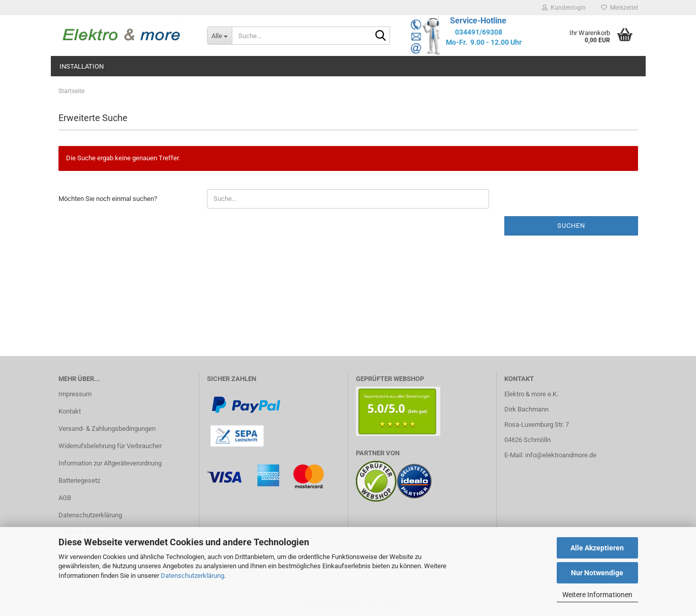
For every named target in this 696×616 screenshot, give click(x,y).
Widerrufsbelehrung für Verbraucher (110, 446)
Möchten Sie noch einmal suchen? (108, 199)
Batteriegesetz (79, 480)
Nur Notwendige (597, 573)
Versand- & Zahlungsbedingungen (107, 429)
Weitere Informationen (597, 595)
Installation (82, 66)
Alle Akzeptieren (597, 548)
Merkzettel (619, 8)
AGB (65, 498)
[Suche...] (219, 36)
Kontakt (70, 411)
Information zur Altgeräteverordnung (110, 463)
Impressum (75, 394)
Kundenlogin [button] (564, 8)
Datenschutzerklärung (192, 576)
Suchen (571, 226)
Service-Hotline (478, 21)
